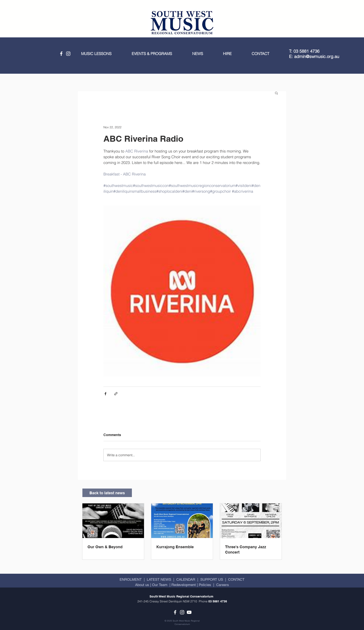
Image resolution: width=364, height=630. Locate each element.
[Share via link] (116, 394)
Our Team (159, 585)
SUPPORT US (212, 579)
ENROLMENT (131, 579)
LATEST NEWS (159, 579)
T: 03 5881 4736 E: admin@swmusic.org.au (314, 54)
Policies (205, 585)
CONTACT (236, 579)
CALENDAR (186, 579)
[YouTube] (189, 612)
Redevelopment (184, 585)
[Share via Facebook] (105, 394)
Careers (223, 585)
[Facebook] (61, 54)
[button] (103, 54)
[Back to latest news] (107, 493)
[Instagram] (68, 54)
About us (143, 585)
